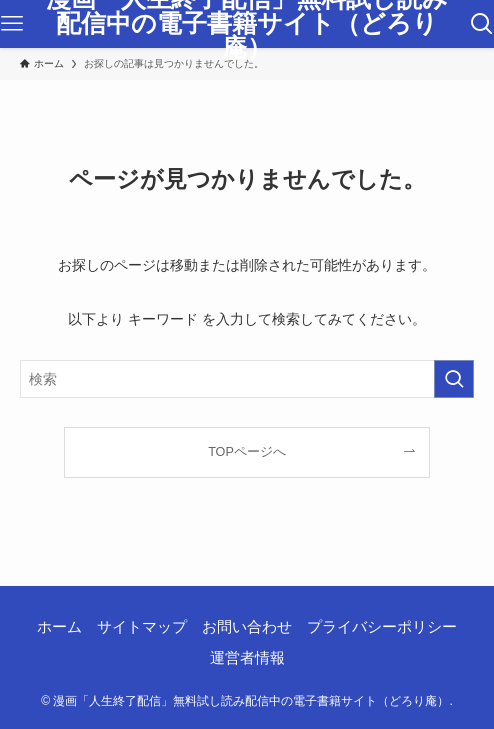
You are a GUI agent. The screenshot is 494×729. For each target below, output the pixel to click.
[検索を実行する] (454, 379)
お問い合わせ (247, 627)
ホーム (59, 627)
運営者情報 (247, 658)
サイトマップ (142, 627)
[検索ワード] (247, 379)
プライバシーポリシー (382, 627)
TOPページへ (247, 452)
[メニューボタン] (12, 24)
